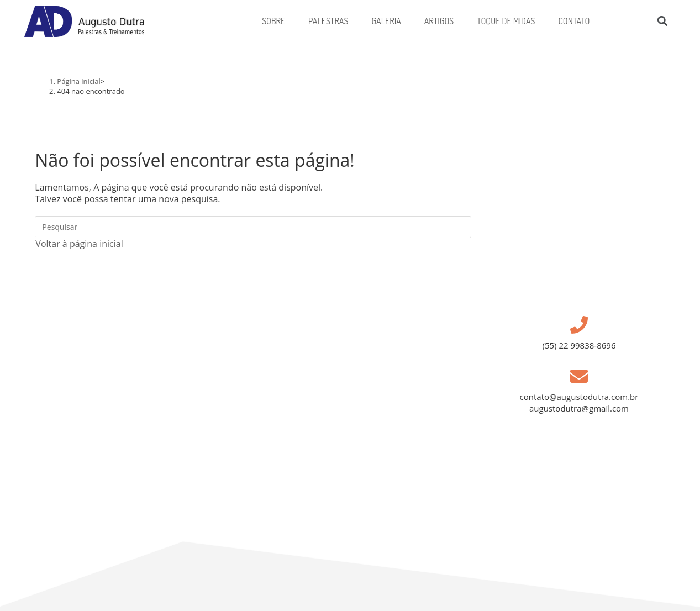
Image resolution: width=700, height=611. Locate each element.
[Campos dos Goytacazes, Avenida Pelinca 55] (270, 444)
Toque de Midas (506, 21)
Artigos (439, 21)
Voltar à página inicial (79, 244)
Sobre (273, 21)
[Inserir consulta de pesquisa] (253, 227)
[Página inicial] (79, 81)
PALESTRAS (328, 21)
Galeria (386, 21)
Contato (574, 21)
